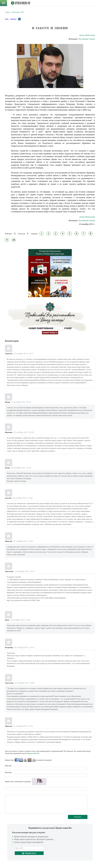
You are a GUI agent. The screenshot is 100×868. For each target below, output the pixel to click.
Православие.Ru (33, 753)
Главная (7, 12)
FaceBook (17, 760)
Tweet (7, 19)
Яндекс (25, 760)
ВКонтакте (21, 760)
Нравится (13, 19)
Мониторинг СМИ (18, 12)
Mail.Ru (30, 760)
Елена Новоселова (87, 35)
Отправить (78, 817)
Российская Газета (87, 39)
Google (34, 760)
